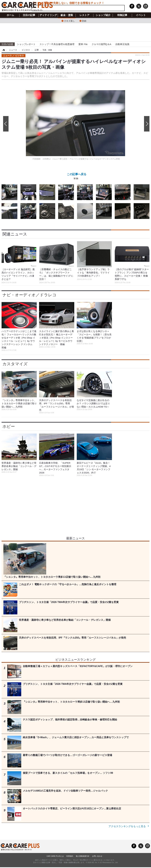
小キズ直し (69, 21)
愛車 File (83, 44)
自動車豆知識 (122, 44)
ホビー (9, 426)
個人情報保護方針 (83, 856)
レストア (84, 15)
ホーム (10, 15)
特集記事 (122, 15)
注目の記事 (29, 15)
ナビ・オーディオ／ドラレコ (29, 295)
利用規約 (70, 856)
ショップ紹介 (103, 15)
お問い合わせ (97, 856)
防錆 (84, 21)
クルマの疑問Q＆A (101, 44)
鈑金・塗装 (67, 15)
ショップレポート (26, 44)
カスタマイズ (15, 364)
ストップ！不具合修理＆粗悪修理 (57, 44)
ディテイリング (48, 15)
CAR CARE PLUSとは (55, 856)
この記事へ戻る (77, 177)
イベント (141, 15)
